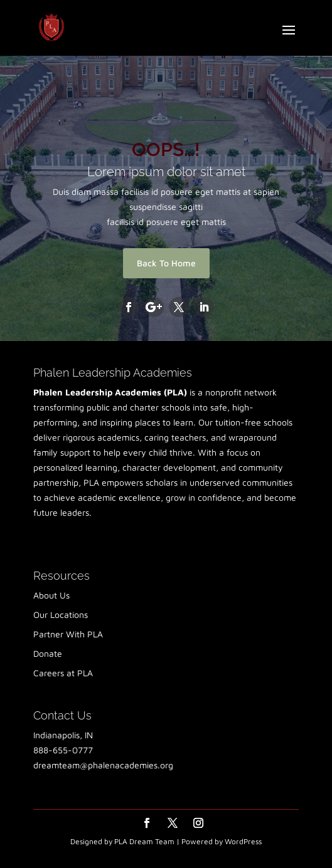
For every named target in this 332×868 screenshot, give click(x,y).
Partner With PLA (68, 634)
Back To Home (166, 263)
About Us (51, 595)
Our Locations (61, 614)
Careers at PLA (63, 673)
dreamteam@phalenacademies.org (103, 765)
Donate (48, 653)
